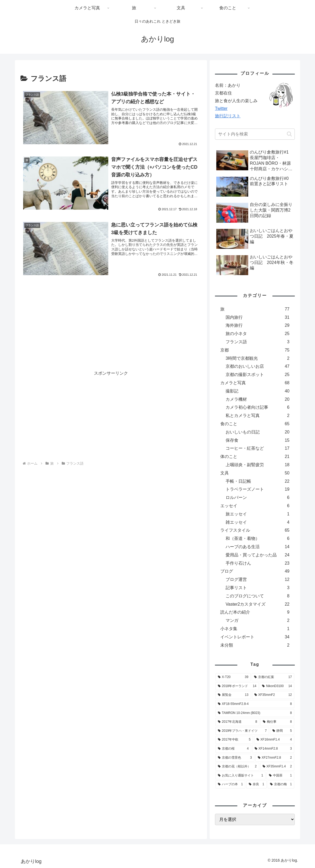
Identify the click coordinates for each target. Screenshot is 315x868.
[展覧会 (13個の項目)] (233, 695)
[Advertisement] (111, 312)
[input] (255, 134)
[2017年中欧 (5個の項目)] (234, 740)
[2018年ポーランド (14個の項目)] (237, 686)
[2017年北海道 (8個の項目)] (237, 722)
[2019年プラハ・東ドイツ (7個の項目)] (242, 731)
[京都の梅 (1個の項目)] (281, 784)
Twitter (221, 108)
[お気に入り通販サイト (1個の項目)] (241, 776)
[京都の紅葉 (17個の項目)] (273, 677)
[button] (289, 134)
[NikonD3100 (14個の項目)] (277, 686)
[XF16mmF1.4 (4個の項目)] (274, 740)
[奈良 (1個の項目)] (256, 784)
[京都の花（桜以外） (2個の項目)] (237, 767)
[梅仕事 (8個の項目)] (277, 722)
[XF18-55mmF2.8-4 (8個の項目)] (255, 704)
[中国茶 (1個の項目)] (280, 776)
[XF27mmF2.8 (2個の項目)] (275, 758)
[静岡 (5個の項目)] (282, 731)
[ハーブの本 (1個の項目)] (230, 784)
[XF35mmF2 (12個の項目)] (273, 695)
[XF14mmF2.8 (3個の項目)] (273, 749)
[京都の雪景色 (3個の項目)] (235, 758)
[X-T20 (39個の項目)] (233, 677)
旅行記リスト (228, 116)
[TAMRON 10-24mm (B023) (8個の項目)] (255, 713)
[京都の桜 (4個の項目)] (233, 749)
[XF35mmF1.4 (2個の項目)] (277, 767)
